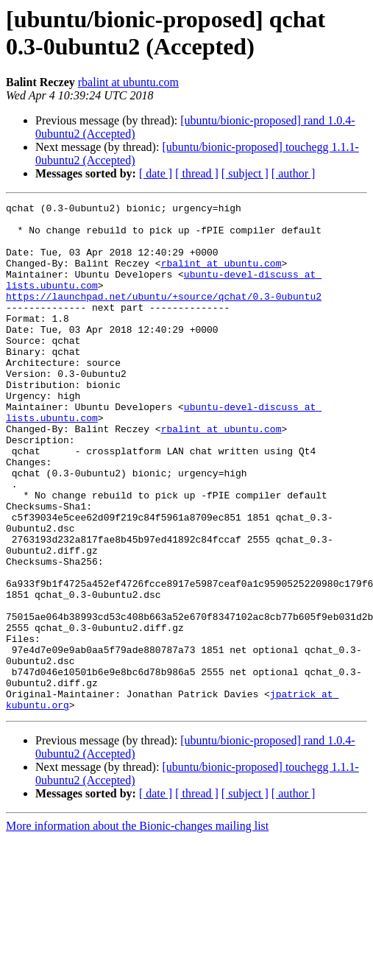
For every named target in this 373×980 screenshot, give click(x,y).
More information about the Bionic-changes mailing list (137, 927)
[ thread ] (197, 173)
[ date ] (156, 173)
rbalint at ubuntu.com (128, 82)
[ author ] (294, 173)
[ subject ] (245, 173)
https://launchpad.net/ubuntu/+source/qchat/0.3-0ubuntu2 (164, 316)
